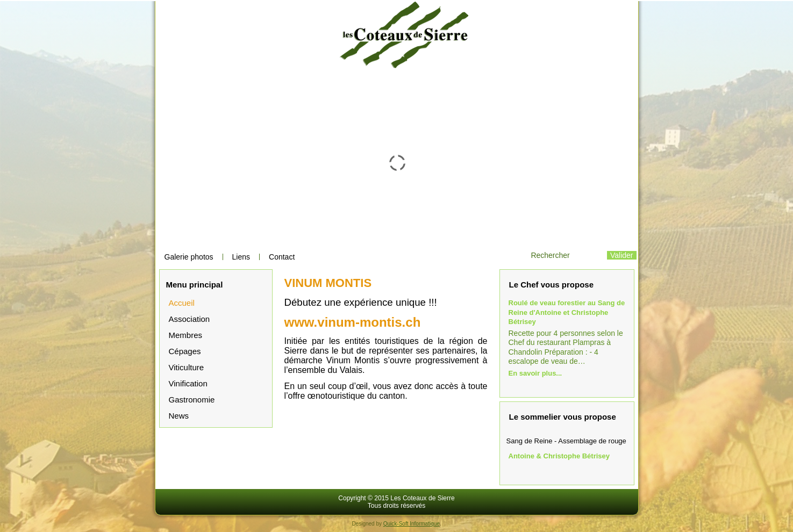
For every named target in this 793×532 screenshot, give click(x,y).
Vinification (188, 383)
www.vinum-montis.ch (353, 322)
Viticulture (187, 367)
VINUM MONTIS (328, 283)
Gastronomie (192, 400)
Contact (282, 257)
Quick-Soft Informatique (412, 524)
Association (190, 319)
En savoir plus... (535, 373)
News (179, 416)
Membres (186, 335)
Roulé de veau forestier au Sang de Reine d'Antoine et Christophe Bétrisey (567, 312)
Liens (241, 257)
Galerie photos (189, 257)
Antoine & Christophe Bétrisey (559, 456)
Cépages (185, 351)
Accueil (182, 303)
